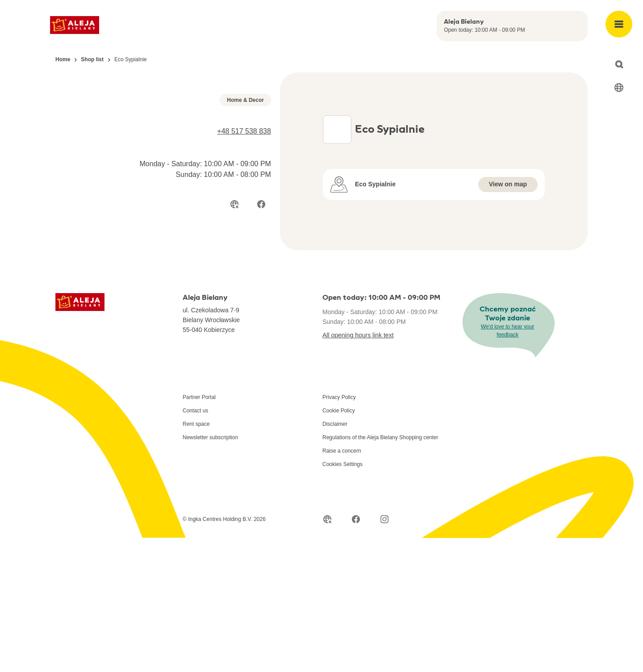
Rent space (196, 558)
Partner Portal (199, 531)
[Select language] (619, 88)
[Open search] (619, 64)
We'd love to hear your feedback (507, 464)
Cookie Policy (339, 545)
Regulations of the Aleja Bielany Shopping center (380, 571)
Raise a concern (342, 585)
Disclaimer (335, 558)
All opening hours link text (358, 469)
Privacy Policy (339, 531)
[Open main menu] (619, 24)
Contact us (195, 545)
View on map (508, 198)
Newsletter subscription (210, 571)
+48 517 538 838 (244, 301)
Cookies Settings (342, 598)
